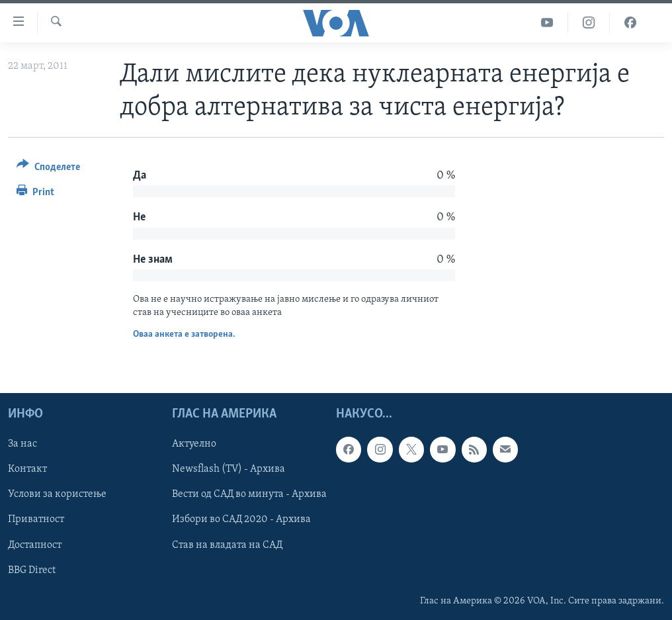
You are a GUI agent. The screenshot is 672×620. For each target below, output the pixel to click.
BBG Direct (32, 570)
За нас (22, 445)
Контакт (27, 470)
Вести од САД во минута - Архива (249, 495)
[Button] (48, 169)
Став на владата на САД (227, 545)
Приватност (36, 520)
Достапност (35, 545)
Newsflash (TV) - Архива (229, 470)
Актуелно (194, 445)
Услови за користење (57, 495)
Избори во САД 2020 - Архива (241, 520)
